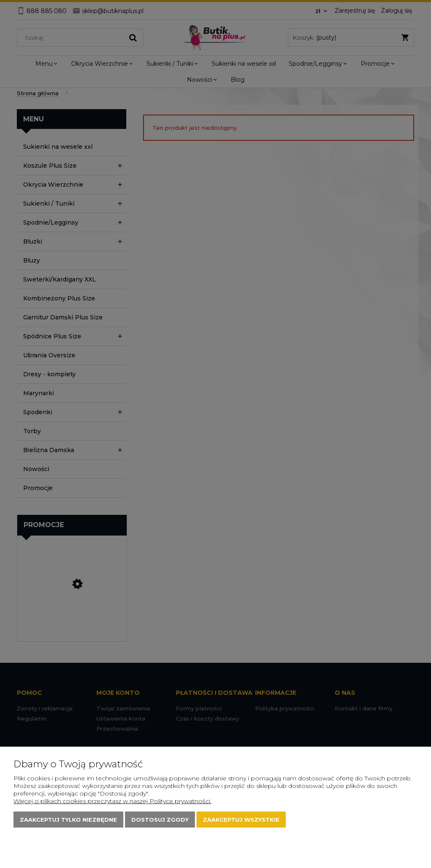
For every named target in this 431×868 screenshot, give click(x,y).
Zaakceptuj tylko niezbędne (68, 820)
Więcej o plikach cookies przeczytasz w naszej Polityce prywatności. (112, 801)
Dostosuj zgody (160, 820)
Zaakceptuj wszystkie (241, 820)
